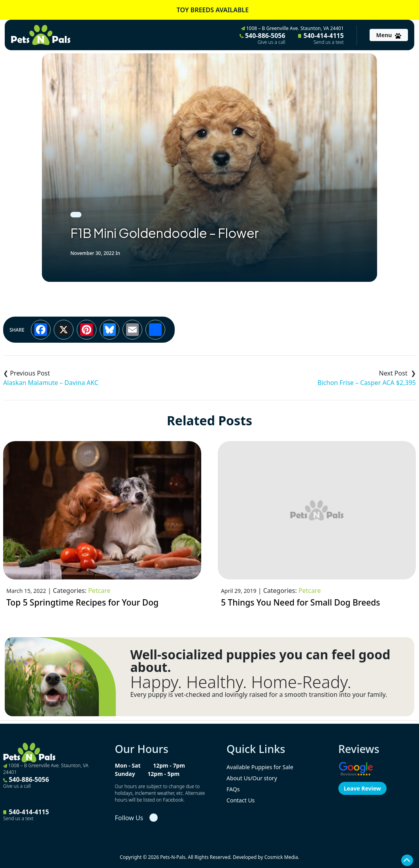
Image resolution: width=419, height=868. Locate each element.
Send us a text (329, 42)
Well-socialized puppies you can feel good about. (260, 661)
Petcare (99, 591)
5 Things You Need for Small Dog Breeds (301, 602)
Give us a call (272, 42)
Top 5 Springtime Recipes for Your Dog (82, 602)
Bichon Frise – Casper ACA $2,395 (367, 383)
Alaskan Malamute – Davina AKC (51, 383)
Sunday (125, 774)
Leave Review (362, 788)
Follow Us (129, 818)
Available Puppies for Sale (260, 767)
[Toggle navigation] (389, 35)
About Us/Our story (252, 778)
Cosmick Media (281, 857)
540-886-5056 (262, 38)
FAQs (233, 789)
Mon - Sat (128, 765)
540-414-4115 (321, 38)
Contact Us (241, 800)
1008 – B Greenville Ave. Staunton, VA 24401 (293, 28)
